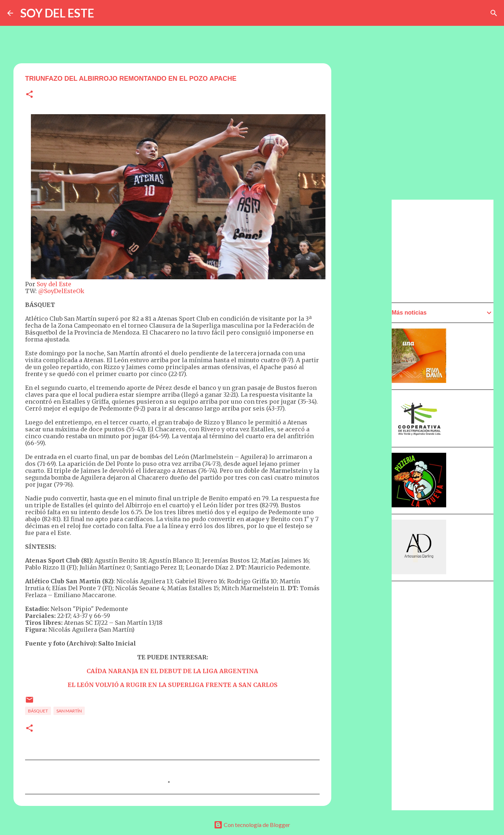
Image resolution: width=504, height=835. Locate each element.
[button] (29, 95)
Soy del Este (54, 284)
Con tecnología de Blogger (252, 825)
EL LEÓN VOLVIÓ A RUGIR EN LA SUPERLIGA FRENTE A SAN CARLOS (173, 685)
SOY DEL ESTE (57, 13)
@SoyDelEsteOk (61, 291)
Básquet (38, 711)
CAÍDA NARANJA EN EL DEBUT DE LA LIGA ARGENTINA (172, 671)
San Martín (69, 711)
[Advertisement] (367, 406)
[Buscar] (494, 13)
